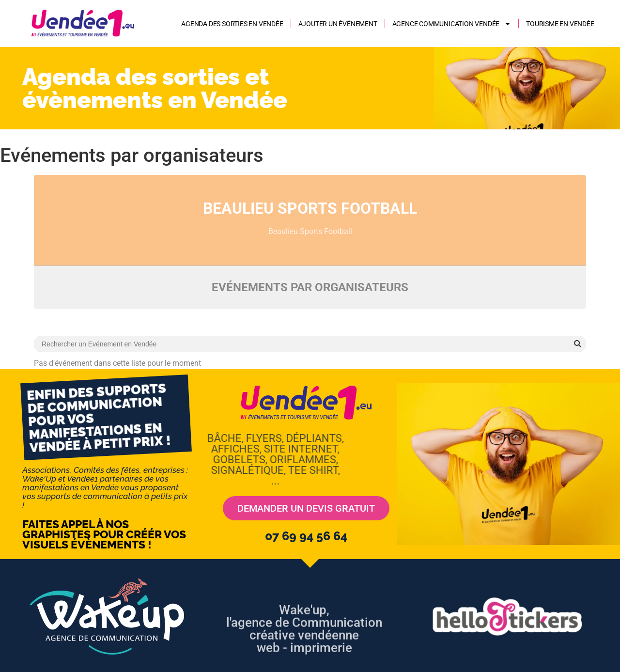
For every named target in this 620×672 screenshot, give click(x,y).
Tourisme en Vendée (560, 24)
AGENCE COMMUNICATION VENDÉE (452, 24)
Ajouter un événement (338, 24)
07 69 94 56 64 (306, 536)
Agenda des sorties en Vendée (232, 24)
